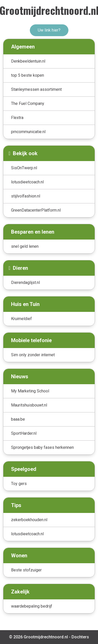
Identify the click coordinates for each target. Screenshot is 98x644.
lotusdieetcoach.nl (27, 182)
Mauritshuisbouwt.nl (29, 405)
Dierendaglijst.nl (25, 283)
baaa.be (18, 419)
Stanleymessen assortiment (36, 89)
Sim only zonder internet (33, 355)
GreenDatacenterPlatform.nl (36, 210)
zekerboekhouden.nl (29, 520)
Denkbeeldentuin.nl (28, 61)
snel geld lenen (25, 246)
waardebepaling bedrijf (32, 606)
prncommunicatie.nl (28, 132)
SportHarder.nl (24, 433)
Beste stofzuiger (26, 570)
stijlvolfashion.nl (26, 196)
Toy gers (19, 484)
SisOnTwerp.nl (24, 168)
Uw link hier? (49, 30)
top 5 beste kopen (28, 75)
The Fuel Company (28, 103)
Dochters (80, 637)
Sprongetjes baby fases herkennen (42, 447)
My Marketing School (30, 391)
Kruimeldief (21, 319)
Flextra (17, 118)
